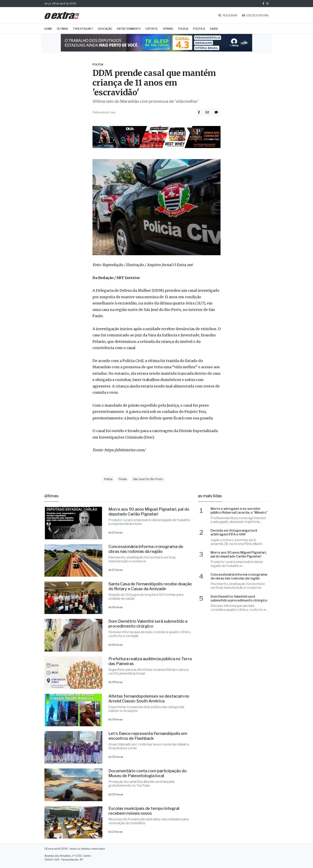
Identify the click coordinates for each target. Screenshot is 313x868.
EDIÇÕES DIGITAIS (255, 15)
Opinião (168, 29)
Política (199, 29)
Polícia (183, 29)
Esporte (152, 29)
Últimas (62, 29)
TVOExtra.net (83, 29)
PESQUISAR (228, 15)
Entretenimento (129, 29)
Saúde (214, 29)
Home (48, 29)
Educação (105, 29)
